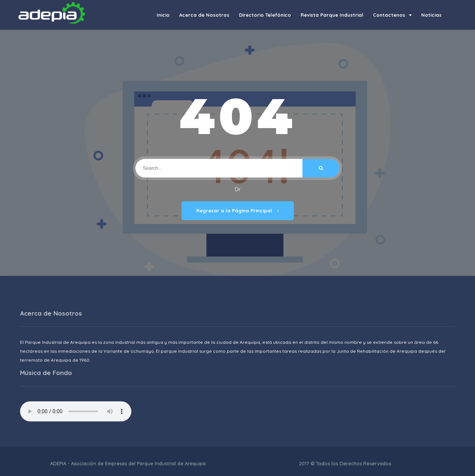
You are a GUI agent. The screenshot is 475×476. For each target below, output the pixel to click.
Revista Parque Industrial (332, 15)
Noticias (431, 15)
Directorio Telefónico (265, 15)
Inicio (163, 15)
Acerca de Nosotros (204, 15)
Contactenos (392, 15)
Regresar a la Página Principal (238, 211)
